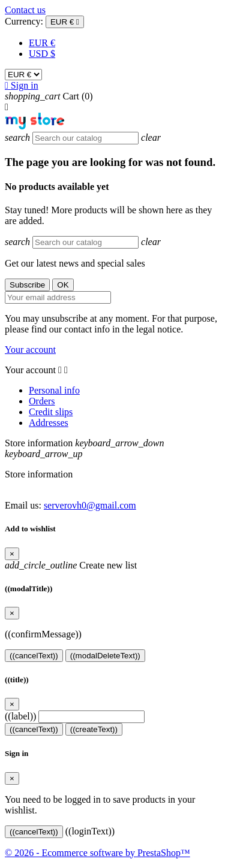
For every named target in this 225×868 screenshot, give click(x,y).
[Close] (12, 554)
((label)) (20, 716)
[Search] (85, 138)
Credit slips (51, 412)
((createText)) (94, 729)
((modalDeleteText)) (105, 656)
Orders (42, 401)
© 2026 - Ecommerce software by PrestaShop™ (97, 853)
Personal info (54, 390)
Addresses (49, 423)
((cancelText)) (34, 656)
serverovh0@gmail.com (90, 505)
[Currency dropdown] (65, 22)
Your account (30, 350)
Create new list (71, 565)
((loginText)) (90, 831)
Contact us (25, 10)
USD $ (42, 54)
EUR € (42, 43)
